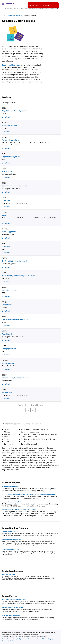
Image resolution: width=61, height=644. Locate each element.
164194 (5, 154)
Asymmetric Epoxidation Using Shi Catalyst (19, 510)
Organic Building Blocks (30, 15)
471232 (5, 302)
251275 (5, 198)
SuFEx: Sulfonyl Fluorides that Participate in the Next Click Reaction (29, 494)
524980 (5, 346)
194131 (5, 244)
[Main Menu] (3, 3)
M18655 (5, 229)
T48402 (5, 287)
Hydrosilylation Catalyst (12, 502)
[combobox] (30, 8)
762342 (5, 273)
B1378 (4, 258)
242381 (5, 390)
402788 (5, 331)
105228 (5, 108)
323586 (5, 317)
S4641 (4, 183)
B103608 (5, 360)
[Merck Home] (10, 3)
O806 (4, 168)
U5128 (4, 212)
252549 (5, 137)
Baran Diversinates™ (10, 487)
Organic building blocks (11, 65)
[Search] (57, 8)
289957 (5, 375)
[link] (6, 639)
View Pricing (7, 117)
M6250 (5, 123)
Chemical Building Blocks (14, 15)
